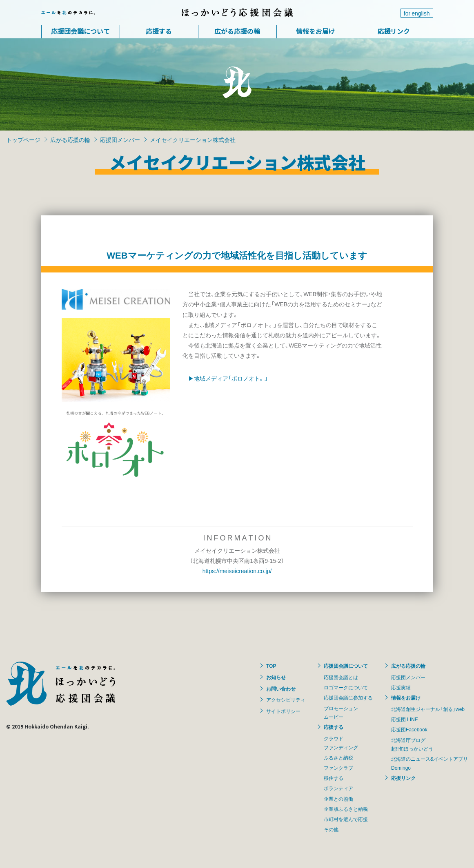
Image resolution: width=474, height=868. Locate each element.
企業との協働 (338, 799)
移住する (334, 778)
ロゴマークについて (346, 687)
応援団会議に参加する (348, 697)
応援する (159, 31)
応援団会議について (80, 31)
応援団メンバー (120, 139)
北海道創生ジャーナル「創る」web (428, 709)
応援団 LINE (405, 719)
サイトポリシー (283, 711)
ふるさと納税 (338, 757)
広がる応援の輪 (237, 31)
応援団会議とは (341, 677)
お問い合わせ (281, 689)
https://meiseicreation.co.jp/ (237, 571)
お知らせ (276, 677)
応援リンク (394, 31)
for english (417, 13)
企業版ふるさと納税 (346, 809)
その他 (331, 829)
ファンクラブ (338, 768)
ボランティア (338, 788)
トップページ (23, 139)
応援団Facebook (409, 729)
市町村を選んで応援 (346, 819)
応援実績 (401, 687)
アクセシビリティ (286, 700)
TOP (271, 666)
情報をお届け (316, 31)
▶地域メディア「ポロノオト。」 (228, 378)
